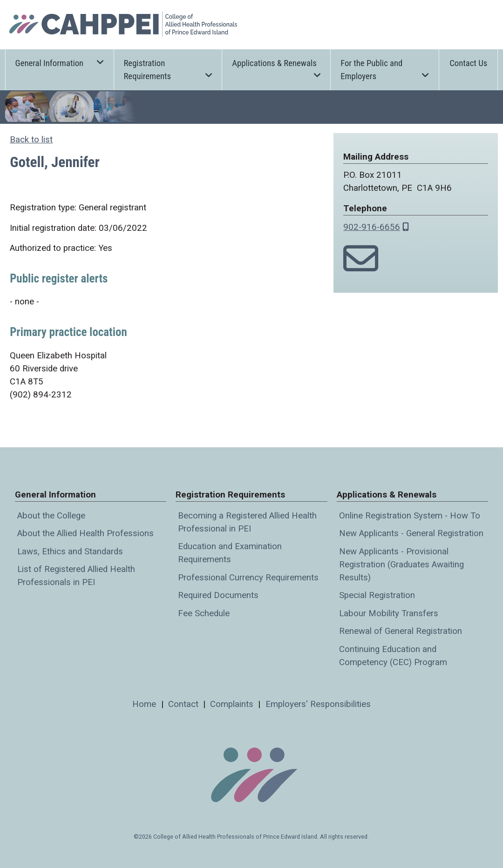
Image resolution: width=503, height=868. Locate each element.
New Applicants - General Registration (411, 533)
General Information (60, 63)
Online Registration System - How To (410, 516)
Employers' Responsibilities (318, 704)
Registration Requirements (168, 70)
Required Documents (218, 595)
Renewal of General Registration (401, 631)
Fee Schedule (204, 613)
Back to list (31, 140)
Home (144, 704)
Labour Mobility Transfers (389, 613)
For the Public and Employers (385, 70)
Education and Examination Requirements (230, 553)
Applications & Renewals (276, 68)
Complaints (232, 704)
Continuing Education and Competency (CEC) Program (393, 656)
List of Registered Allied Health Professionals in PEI (76, 576)
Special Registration (377, 595)
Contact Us (468, 63)
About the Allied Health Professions (85, 533)
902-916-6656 (372, 227)
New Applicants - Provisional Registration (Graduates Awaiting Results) (401, 565)
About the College (51, 516)
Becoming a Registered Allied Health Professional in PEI (247, 522)
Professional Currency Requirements (248, 578)
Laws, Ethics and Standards (70, 552)
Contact (183, 704)
